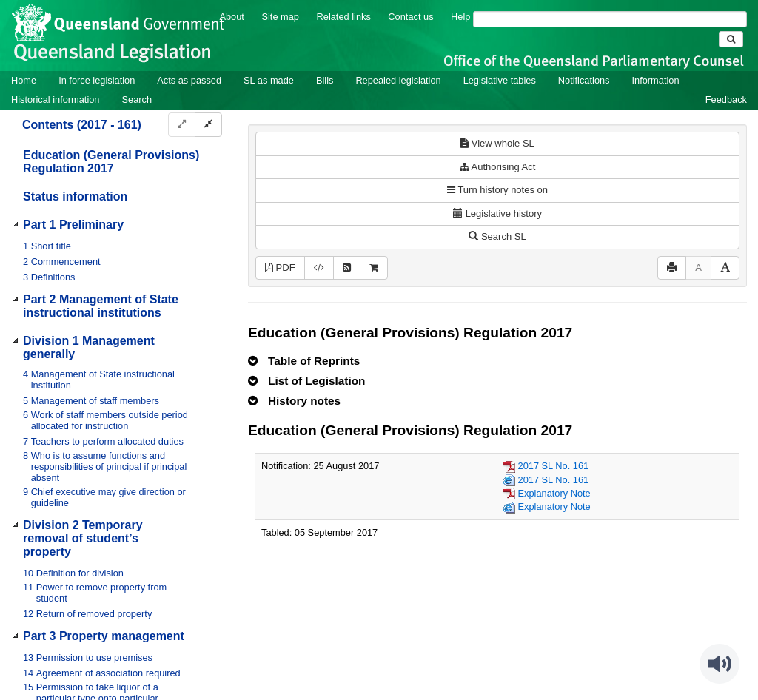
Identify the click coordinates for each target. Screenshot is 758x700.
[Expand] (182, 125)
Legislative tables (500, 80)
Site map (280, 17)
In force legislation (97, 80)
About (231, 17)
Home (24, 80)
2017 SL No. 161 (554, 466)
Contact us (410, 17)
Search (137, 100)
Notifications (584, 80)
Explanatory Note (554, 493)
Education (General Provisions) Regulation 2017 (111, 162)
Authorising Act (498, 167)
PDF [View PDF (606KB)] (280, 267)
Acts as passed (189, 80)
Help (460, 17)
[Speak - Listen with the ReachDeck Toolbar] (720, 664)
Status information (75, 196)
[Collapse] (208, 125)
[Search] (610, 19)
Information (656, 80)
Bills (325, 80)
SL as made (269, 80)
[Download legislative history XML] (319, 268)
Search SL (497, 236)
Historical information (55, 100)
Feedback (726, 100)
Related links (344, 17)
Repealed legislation (398, 80)
